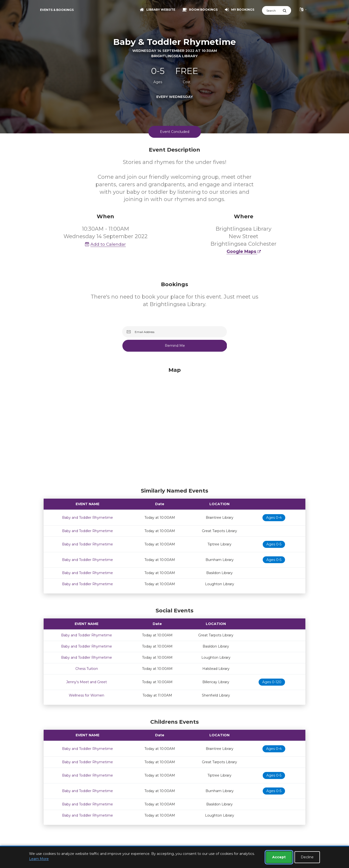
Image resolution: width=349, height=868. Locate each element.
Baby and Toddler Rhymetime (87, 518)
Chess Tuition (87, 669)
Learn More (39, 859)
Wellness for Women (87, 695)
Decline (307, 857)
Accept (279, 857)
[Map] (174, 426)
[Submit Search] (287, 10)
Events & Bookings (57, 10)
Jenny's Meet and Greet (87, 682)
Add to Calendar (105, 244)
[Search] (272, 10)
